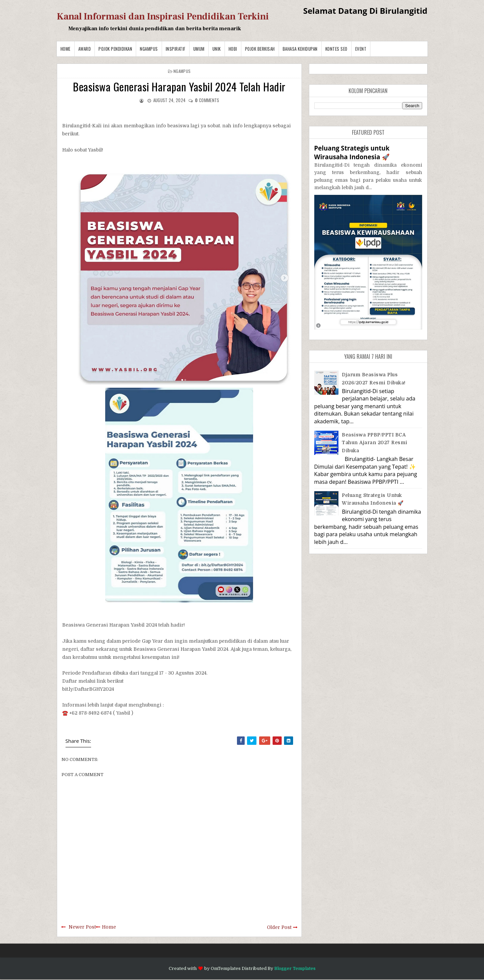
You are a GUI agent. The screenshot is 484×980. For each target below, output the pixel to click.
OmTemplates (226, 968)
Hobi (233, 49)
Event (361, 49)
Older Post (279, 927)
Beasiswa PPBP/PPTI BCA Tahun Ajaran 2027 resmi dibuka (375, 443)
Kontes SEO (336, 49)
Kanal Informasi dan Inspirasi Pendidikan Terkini (163, 16)
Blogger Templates (295, 968)
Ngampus (149, 49)
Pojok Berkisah (260, 49)
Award (85, 49)
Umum (199, 49)
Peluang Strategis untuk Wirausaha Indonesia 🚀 (352, 152)
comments (207, 100)
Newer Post (82, 927)
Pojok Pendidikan (115, 49)
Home (66, 49)
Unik (217, 49)
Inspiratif (176, 49)
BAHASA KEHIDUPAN (300, 49)
